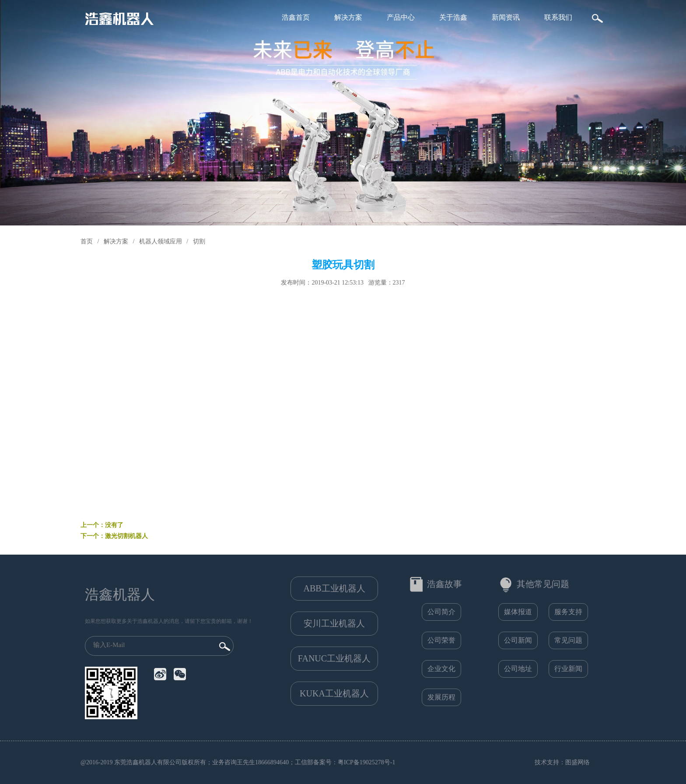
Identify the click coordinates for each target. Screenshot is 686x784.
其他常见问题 (543, 584)
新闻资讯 (506, 17)
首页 (87, 241)
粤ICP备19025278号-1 (366, 762)
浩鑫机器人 (120, 594)
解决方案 (348, 17)
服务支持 (568, 612)
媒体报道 (518, 612)
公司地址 (518, 669)
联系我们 (558, 17)
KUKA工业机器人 (334, 693)
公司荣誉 (441, 640)
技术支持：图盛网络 (562, 762)
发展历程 (441, 697)
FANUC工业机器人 (334, 658)
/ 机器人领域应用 (156, 241)
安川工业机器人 (334, 623)
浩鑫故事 (444, 584)
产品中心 (401, 17)
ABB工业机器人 (334, 588)
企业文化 (441, 669)
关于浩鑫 (453, 17)
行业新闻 (568, 669)
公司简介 (441, 612)
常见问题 (568, 640)
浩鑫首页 (296, 17)
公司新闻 (518, 640)
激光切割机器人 (126, 536)
